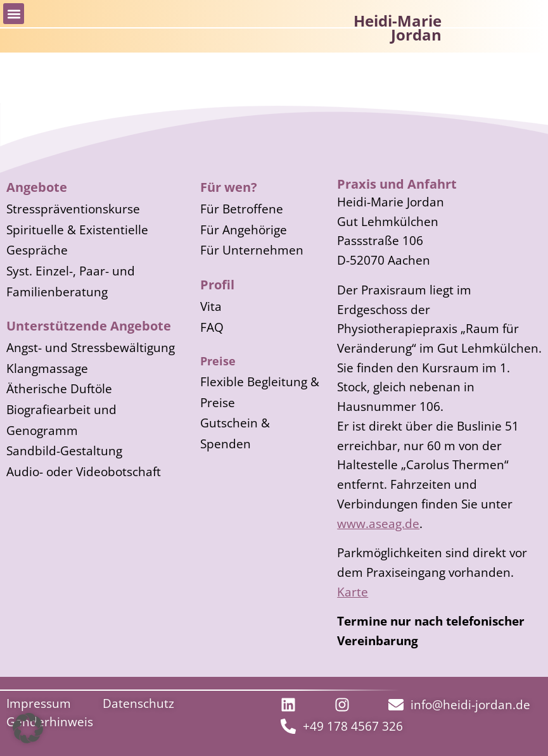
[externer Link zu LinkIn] (292, 705)
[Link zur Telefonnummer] (342, 726)
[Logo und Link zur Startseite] (493, 32)
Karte (353, 592)
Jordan (416, 35)
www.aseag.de (378, 523)
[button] (14, 14)
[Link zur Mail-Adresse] (459, 705)
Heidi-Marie (398, 21)
